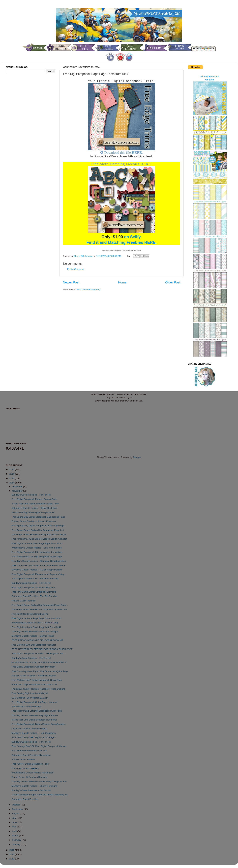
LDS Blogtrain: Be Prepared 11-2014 (30, 698)
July (14, 818)
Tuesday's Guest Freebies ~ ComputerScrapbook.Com (39, 561)
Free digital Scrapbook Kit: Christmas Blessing (35, 579)
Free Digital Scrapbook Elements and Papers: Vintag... (39, 574)
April (15, 831)
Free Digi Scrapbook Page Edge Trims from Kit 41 (37, 618)
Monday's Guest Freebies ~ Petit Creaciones (34, 733)
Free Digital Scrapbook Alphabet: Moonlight (33, 667)
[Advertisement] (19, 131)
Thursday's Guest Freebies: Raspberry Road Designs (38, 689)
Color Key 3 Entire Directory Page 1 (29, 729)
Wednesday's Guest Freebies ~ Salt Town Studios (37, 548)
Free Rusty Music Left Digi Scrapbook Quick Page (37, 557)
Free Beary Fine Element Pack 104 (29, 751)
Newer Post (71, 282)
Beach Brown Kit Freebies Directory (29, 777)
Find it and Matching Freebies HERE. (122, 242)
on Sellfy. (122, 237)
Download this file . (124, 153)
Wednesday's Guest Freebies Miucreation (33, 773)
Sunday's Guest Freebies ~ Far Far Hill (31, 495)
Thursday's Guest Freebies (25, 768)
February (17, 840)
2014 (12, 483)
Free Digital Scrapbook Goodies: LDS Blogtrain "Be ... (39, 654)
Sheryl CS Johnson (84, 256)
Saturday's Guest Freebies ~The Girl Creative (34, 596)
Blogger (137, 457)
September (18, 809)
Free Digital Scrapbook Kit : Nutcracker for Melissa (37, 552)
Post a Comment (76, 269)
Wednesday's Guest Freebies (26, 706)
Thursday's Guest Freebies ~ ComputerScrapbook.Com (39, 609)
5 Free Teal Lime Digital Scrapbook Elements (34, 720)
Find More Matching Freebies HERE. (122, 164)
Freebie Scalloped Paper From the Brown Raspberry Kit (40, 795)
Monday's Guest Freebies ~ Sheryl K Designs (34, 786)
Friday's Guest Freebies (24, 601)
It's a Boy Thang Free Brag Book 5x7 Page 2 (34, 737)
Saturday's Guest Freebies (25, 799)
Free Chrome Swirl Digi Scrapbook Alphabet (34, 645)
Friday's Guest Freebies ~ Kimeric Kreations (34, 521)
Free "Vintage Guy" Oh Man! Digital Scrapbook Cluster (39, 746)
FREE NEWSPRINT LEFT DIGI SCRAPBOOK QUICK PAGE (42, 649)
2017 (12, 469)
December (18, 487)
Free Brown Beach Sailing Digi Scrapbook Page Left (38, 530)
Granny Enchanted (210, 77)
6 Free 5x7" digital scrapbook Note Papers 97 (34, 685)
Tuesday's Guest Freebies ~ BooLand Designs (35, 632)
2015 (12, 478)
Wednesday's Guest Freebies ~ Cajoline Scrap (35, 623)
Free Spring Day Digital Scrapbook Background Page (38, 517)
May (14, 827)
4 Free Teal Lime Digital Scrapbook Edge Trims (35, 504)
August (16, 813)
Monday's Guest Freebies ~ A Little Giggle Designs (37, 570)
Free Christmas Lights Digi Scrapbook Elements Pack (38, 565)
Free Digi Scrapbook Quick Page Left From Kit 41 (36, 627)
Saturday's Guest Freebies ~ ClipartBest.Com (34, 508)
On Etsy (210, 80)
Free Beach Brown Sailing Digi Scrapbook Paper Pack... (40, 605)
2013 (12, 850)
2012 (12, 854)
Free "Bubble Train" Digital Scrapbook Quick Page (37, 680)
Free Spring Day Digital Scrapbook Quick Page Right (38, 526)
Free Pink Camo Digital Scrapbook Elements (34, 592)
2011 (12, 859)
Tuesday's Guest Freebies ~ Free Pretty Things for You (39, 781)
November (18, 491)
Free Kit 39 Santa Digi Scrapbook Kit (30, 614)
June (15, 822)
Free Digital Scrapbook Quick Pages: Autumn (34, 702)
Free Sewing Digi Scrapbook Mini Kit (30, 693)
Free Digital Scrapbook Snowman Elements (33, 587)
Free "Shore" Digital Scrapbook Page (30, 764)
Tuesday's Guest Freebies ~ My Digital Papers (35, 715)
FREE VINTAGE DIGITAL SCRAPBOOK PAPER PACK (39, 662)
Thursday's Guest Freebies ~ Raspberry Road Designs (39, 534)
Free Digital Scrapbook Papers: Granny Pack (34, 499)
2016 (12, 474)
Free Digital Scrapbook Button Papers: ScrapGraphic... (39, 724)
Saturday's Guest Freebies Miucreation (31, 755)
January (16, 844)
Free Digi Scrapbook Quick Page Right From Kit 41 (37, 543)
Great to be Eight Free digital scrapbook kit (33, 512)
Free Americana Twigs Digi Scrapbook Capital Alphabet (39, 539)
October (16, 805)
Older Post (173, 282)
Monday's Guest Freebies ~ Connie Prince (33, 636)
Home (122, 282)
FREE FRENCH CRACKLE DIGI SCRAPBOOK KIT (37, 640)
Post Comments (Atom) (88, 289)
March (16, 836)
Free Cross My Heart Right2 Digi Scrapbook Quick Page (40, 671)
